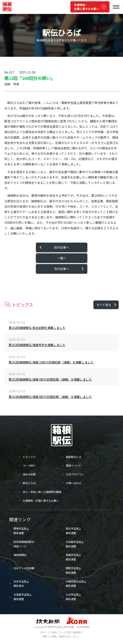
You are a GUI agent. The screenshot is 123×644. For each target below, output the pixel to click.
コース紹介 (29, 465)
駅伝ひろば (29, 483)
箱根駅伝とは (74, 457)
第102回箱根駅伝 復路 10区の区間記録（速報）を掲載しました (51, 362)
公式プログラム (75, 474)
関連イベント (74, 465)
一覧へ (62, 258)
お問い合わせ (74, 483)
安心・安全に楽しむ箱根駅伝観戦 (42, 492)
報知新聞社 (20, 555)
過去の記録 (29, 474)
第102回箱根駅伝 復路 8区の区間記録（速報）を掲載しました (50, 397)
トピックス (29, 457)
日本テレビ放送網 (24, 568)
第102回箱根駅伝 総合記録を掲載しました (37, 328)
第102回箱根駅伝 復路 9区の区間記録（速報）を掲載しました (50, 379)
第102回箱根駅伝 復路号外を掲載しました (37, 345)
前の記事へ (62, 247)
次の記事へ (62, 269)
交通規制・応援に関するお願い (87, 7)
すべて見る (104, 305)
